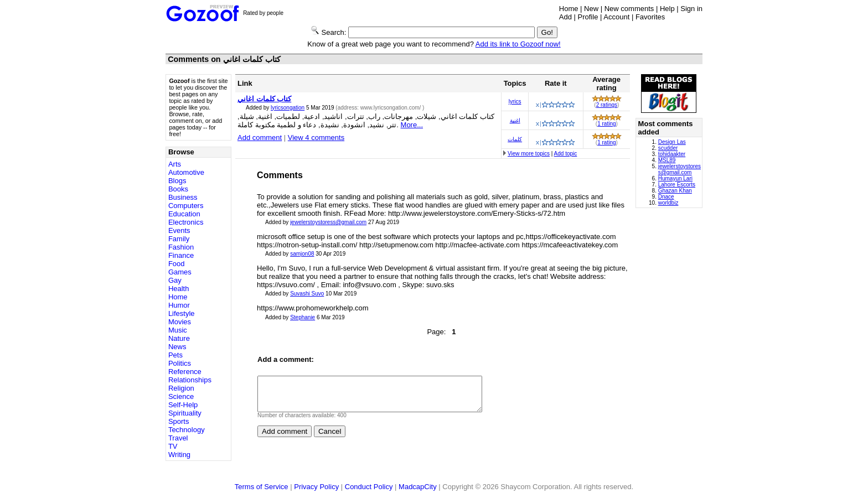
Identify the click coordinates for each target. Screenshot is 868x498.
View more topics (529, 154)
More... (412, 125)
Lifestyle (182, 313)
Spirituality (185, 413)
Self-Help (183, 405)
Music (178, 330)
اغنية (515, 120)
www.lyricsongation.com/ (391, 108)
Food (177, 264)
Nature (179, 338)
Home (569, 9)
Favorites (650, 17)
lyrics (515, 102)
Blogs (177, 181)
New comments (629, 9)
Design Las (672, 142)
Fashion (181, 247)
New (591, 9)
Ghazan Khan (675, 191)
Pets (175, 355)
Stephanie (303, 317)
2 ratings (607, 105)
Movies (180, 322)
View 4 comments (316, 138)
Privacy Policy (316, 487)
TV (173, 446)
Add (565, 17)
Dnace (666, 197)
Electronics (186, 222)
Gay (175, 280)
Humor (179, 305)
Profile (588, 17)
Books (178, 189)
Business (183, 197)
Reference (185, 372)
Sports (179, 421)
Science (181, 396)
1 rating (606, 124)
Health (179, 289)
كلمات (515, 139)
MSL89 (667, 160)
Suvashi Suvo (307, 294)
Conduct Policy (369, 487)
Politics (180, 363)
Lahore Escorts (677, 185)
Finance (181, 255)
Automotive (186, 172)
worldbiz (668, 203)
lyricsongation (288, 108)
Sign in (691, 9)
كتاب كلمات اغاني (264, 99)
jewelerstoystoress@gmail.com (328, 222)
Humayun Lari (675, 178)
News (177, 347)
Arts (175, 164)
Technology (187, 430)
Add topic (566, 154)
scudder (668, 148)
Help (667, 9)
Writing (179, 455)
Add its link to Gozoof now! (518, 44)
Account (616, 17)
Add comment (260, 138)
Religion (181, 388)
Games (180, 272)
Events (179, 230)
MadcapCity (418, 487)
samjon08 (302, 254)
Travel (178, 438)
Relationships (190, 380)
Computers (186, 206)
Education (184, 214)
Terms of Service (262, 487)
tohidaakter (672, 154)
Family (179, 239)
